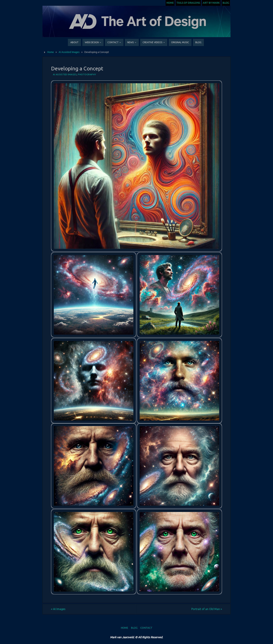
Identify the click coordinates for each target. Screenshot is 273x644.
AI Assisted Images (69, 52)
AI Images (58, 609)
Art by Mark (211, 3)
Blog (226, 3)
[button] (136, 166)
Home (170, 3)
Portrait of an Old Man (207, 609)
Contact (146, 628)
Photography (87, 74)
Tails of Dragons (188, 3)
